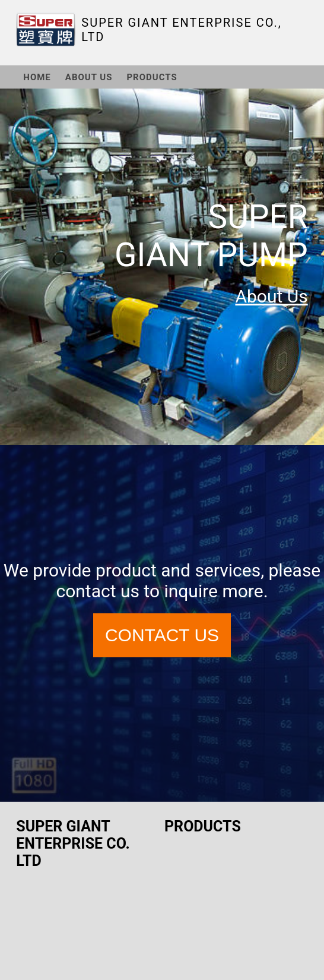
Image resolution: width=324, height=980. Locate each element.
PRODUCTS (152, 77)
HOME (37, 77)
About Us (271, 296)
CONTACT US (162, 635)
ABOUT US (89, 77)
